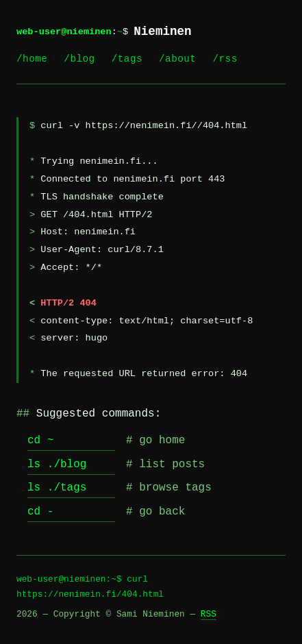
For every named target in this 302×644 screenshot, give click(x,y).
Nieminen (162, 32)
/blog (79, 59)
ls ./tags (57, 488)
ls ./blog (57, 465)
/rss (225, 59)
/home (32, 59)
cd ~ (40, 441)
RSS (209, 614)
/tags (127, 59)
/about (177, 59)
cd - (40, 512)
